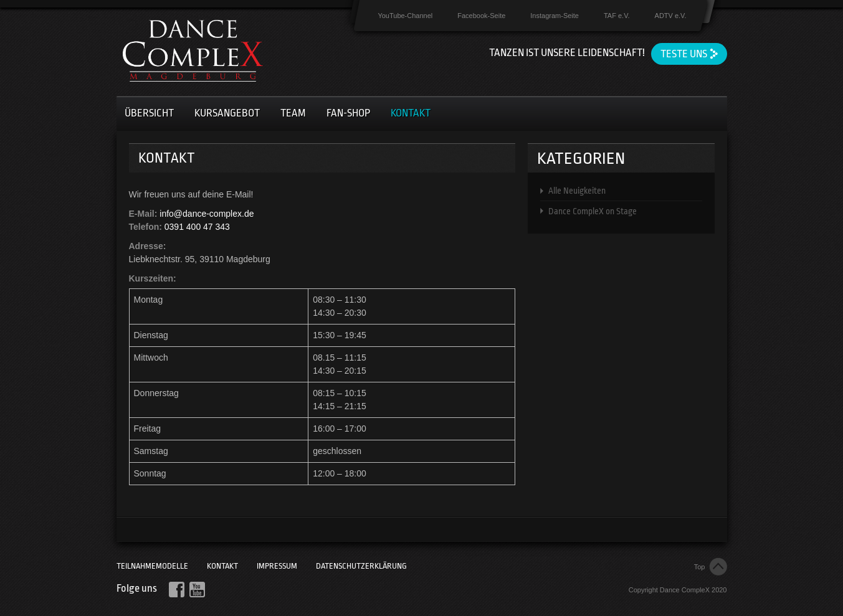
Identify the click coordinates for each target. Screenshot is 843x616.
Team (293, 113)
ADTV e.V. (671, 16)
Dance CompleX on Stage (593, 211)
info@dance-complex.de (207, 214)
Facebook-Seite (481, 16)
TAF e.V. (617, 16)
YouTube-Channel (405, 16)
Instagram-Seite (555, 16)
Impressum (277, 566)
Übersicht (149, 113)
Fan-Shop (348, 113)
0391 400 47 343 (197, 227)
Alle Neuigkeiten (577, 191)
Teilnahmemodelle (152, 566)
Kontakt (411, 113)
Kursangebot (227, 113)
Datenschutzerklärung (361, 566)
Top (700, 567)
